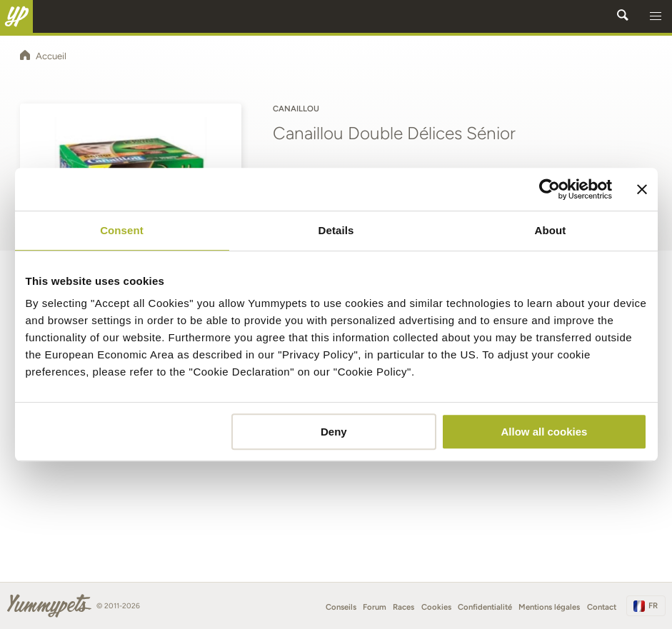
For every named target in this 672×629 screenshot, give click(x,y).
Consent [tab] (122, 230)
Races (403, 607)
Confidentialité (485, 607)
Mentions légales (549, 607)
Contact (602, 607)
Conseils (341, 607)
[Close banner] (642, 189)
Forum (375, 607)
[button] (656, 16)
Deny (334, 432)
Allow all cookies (545, 432)
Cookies (436, 607)
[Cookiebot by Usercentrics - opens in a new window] (550, 189)
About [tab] (551, 230)
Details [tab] (336, 230)
